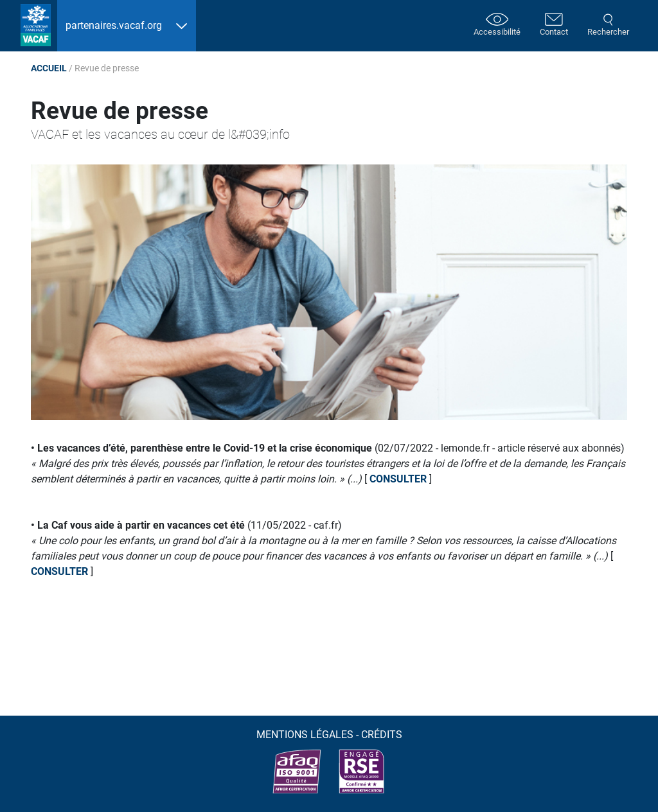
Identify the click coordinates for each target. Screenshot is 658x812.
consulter (398, 479)
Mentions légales (305, 735)
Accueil (49, 68)
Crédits (382, 735)
